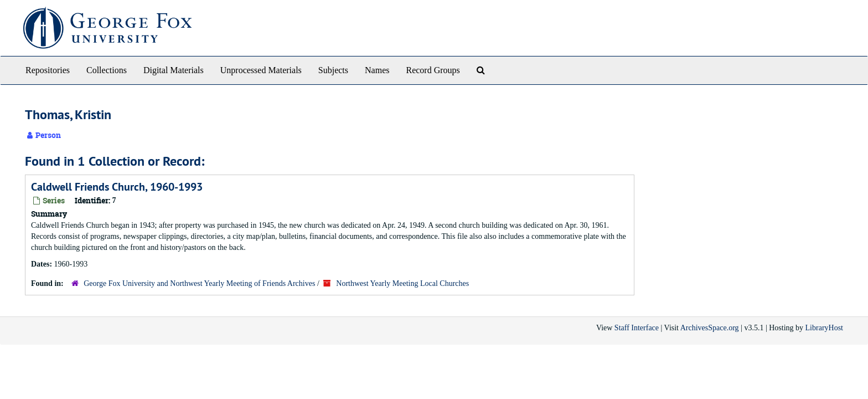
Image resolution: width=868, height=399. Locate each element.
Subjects (333, 70)
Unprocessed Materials (261, 70)
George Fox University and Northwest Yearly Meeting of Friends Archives (199, 283)
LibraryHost (824, 328)
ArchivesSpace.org (710, 328)
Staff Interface (637, 328)
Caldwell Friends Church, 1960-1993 (117, 187)
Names (377, 70)
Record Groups (433, 70)
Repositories (48, 70)
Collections (107, 70)
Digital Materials (174, 70)
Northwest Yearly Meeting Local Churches (402, 283)
